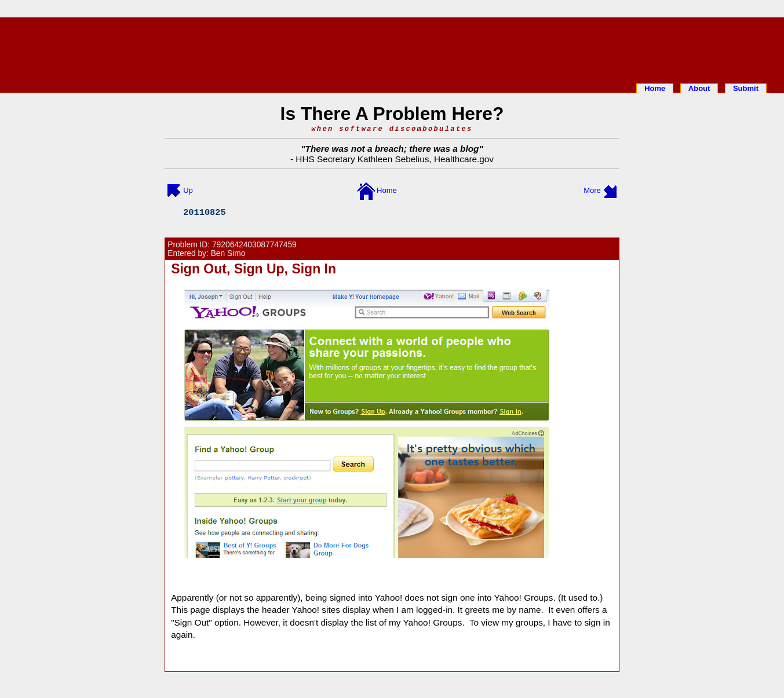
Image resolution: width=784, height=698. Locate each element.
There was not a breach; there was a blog (392, 149)
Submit (746, 88)
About (699, 88)
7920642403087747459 (254, 245)
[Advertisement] (392, 48)
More (592, 190)
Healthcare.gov (464, 159)
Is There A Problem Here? (392, 114)
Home (655, 88)
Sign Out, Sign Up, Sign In (254, 269)
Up (188, 190)
